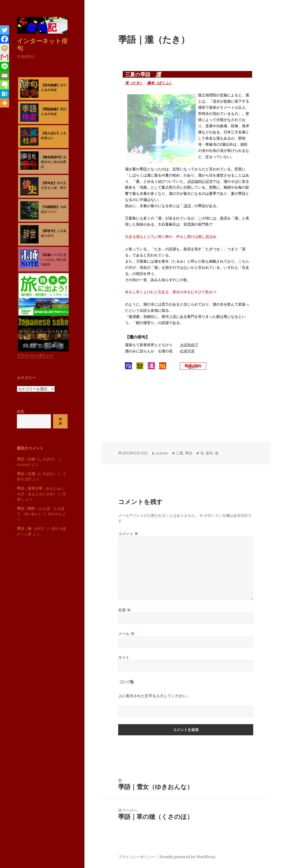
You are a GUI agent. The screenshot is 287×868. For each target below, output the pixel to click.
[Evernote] (5, 85)
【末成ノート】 (52, 255)
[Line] (5, 66)
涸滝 (187, 206)
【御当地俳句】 (52, 157)
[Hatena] (5, 94)
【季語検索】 (50, 109)
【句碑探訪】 (50, 207)
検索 (21, 412)
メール (126, 634)
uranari (162, 453)
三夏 (180, 453)
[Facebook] (5, 39)
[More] (5, 103)
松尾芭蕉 (187, 351)
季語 (189, 453)
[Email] (5, 76)
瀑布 (209, 453)
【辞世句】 (49, 231)
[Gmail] (5, 57)
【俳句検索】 (50, 85)
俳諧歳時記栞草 (200, 181)
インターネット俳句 (42, 44)
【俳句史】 (49, 183)
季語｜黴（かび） (31, 528)
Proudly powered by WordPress (187, 857)
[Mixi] (5, 48)
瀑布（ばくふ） (160, 83)
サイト (124, 657)
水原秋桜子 (189, 345)
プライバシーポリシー (35, 355)
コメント (128, 534)
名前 (124, 610)
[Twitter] (5, 30)
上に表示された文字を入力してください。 (154, 696)
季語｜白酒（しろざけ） (37, 459)
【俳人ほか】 (50, 133)
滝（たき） (134, 83)
